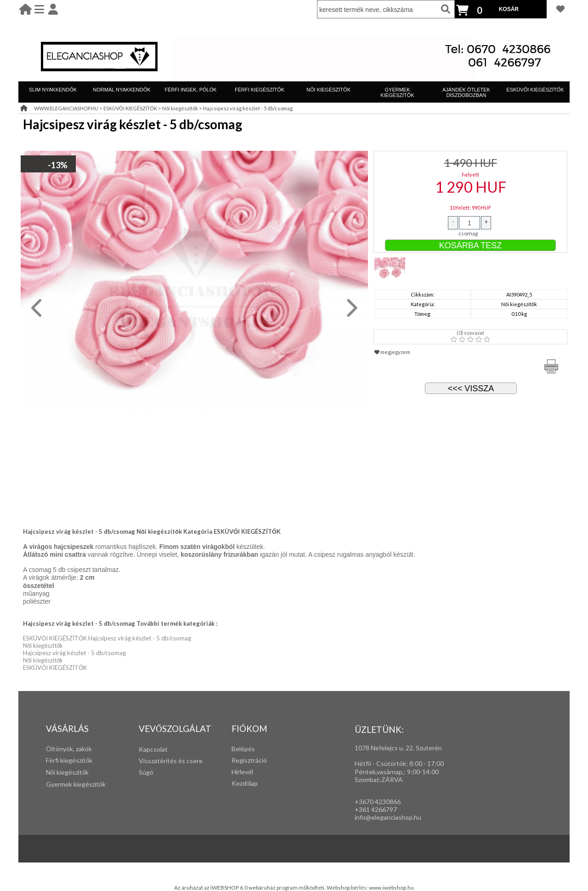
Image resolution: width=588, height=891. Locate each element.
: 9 (407, 772)
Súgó (146, 772)
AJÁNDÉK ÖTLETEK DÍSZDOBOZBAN (466, 92)
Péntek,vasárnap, (379, 772)
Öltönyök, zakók (69, 749)
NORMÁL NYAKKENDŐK (122, 90)
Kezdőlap (245, 783)
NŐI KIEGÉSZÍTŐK (328, 90)
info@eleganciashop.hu (388, 817)
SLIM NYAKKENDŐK (53, 90)
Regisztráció (249, 760)
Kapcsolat (153, 749)
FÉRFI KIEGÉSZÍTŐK (260, 90)
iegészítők (78, 760)
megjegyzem (392, 352)
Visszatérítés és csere (171, 761)
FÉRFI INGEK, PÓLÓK (190, 90)
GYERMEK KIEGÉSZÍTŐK (397, 92)
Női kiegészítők (180, 108)
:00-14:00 (425, 772)
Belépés (243, 749)
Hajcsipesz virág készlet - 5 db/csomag (248, 108)
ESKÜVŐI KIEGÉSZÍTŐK (535, 90)
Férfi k (55, 760)
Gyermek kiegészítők (76, 784)
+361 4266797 (376, 809)
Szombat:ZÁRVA (379, 780)
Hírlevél (242, 772)
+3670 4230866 (378, 802)
